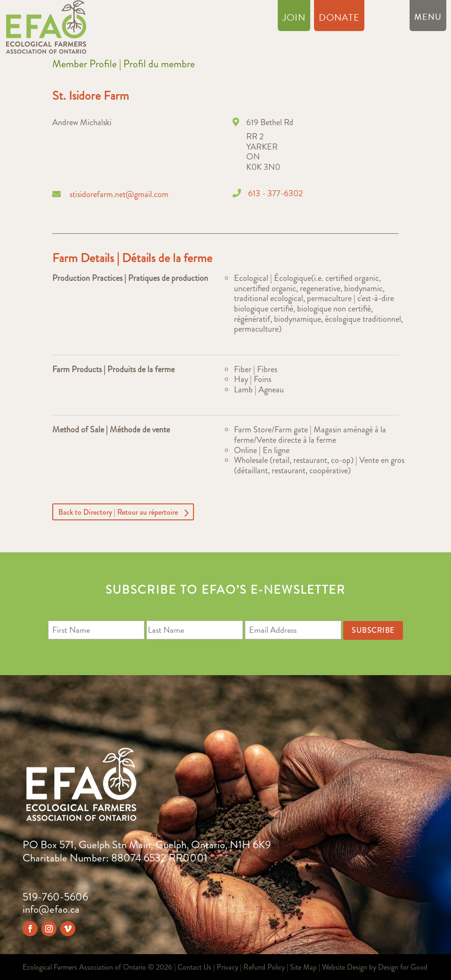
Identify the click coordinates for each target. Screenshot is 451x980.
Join (294, 19)
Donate (339, 19)
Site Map (303, 967)
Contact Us (194, 967)
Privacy (227, 967)
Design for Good (403, 967)
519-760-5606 (55, 897)
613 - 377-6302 (275, 193)
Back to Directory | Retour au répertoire (118, 512)
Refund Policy (264, 967)
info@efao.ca (51, 909)
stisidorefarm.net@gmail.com (119, 194)
